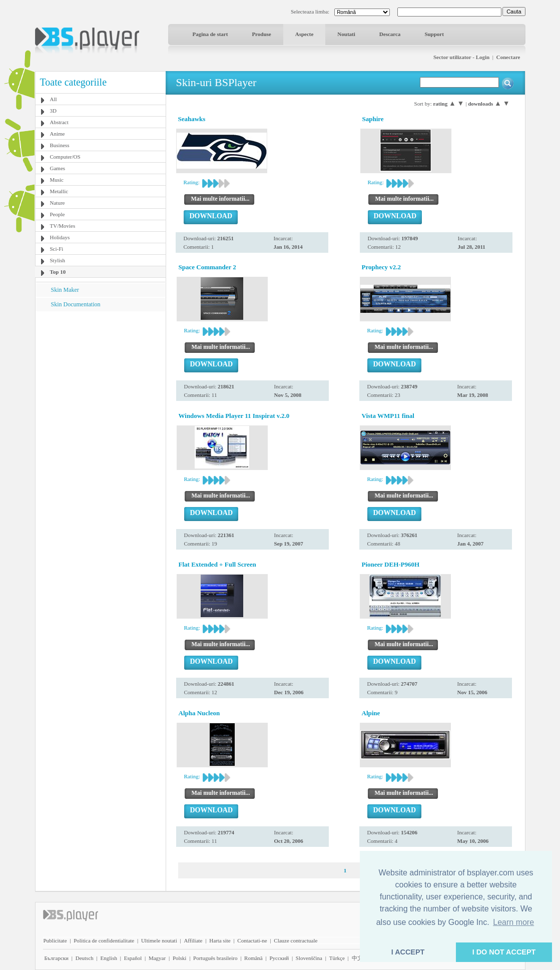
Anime (58, 134)
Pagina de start (210, 34)
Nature (58, 203)
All (54, 99)
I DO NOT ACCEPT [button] (504, 952)
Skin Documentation (76, 304)
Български (57, 958)
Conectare (508, 57)
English (109, 958)
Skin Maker (65, 290)
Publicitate (55, 940)
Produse (261, 34)
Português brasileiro (215, 958)
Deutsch (85, 958)
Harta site (220, 940)
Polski (180, 958)
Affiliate (193, 940)
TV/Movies (63, 226)
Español (133, 958)
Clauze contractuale (296, 940)
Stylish (58, 260)
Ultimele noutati (159, 940)
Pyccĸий (279, 958)
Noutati (346, 34)
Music (57, 180)
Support (434, 34)
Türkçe (337, 958)
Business (60, 145)
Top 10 (58, 272)
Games (58, 168)
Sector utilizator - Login (461, 57)
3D (53, 111)
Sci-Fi (57, 249)
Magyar (157, 958)
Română (253, 958)
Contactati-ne (252, 940)
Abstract (59, 122)
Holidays (60, 237)
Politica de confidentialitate (104, 940)
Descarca (390, 34)
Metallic (59, 191)
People (58, 214)
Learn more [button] (513, 922)
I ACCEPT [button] (408, 952)
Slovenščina (309, 958)
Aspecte (305, 34)
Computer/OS (65, 157)
